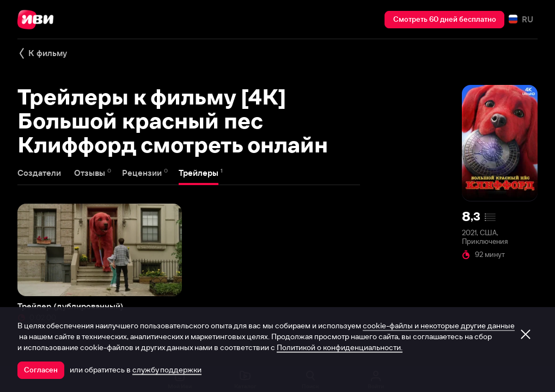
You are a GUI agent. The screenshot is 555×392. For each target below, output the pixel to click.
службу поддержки (167, 370)
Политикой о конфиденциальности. (340, 347)
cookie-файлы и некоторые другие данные (439, 326)
